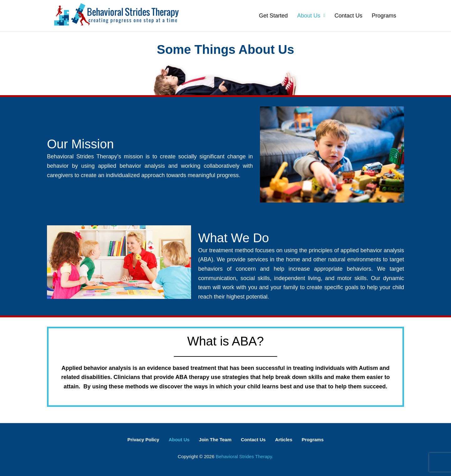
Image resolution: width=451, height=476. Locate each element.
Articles (284, 440)
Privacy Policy (143, 440)
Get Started (273, 16)
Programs (384, 16)
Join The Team (215, 440)
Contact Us (348, 16)
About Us (311, 16)
